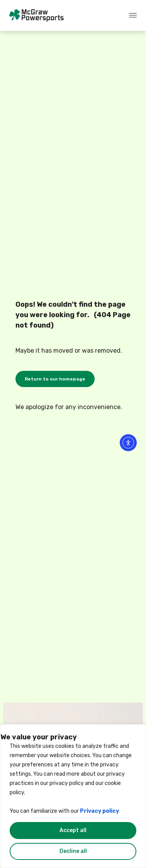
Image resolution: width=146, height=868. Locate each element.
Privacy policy (99, 811)
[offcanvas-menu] (133, 15)
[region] (73, 796)
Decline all (73, 851)
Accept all (73, 830)
